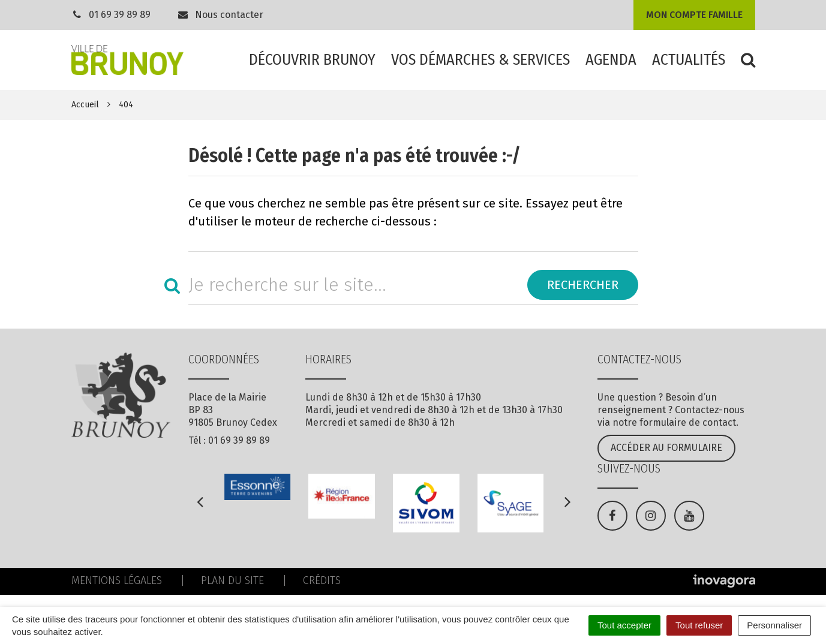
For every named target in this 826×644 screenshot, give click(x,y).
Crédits (322, 580)
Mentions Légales (117, 580)
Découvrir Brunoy (312, 60)
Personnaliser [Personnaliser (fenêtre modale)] (774, 625)
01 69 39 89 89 (120, 15)
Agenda (611, 60)
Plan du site (232, 580)
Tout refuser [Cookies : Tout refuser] (699, 625)
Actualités (689, 60)
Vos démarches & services (480, 60)
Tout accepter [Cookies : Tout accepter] (624, 625)
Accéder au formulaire (666, 448)
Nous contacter (220, 15)
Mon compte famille (694, 15)
